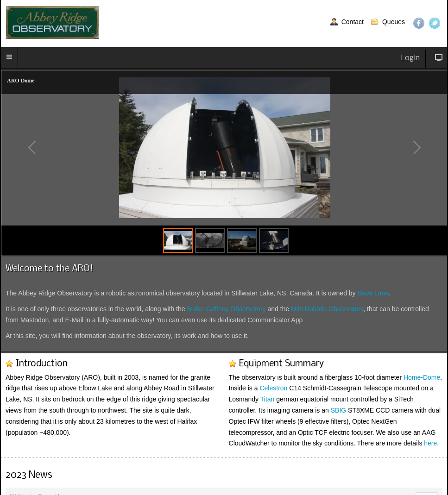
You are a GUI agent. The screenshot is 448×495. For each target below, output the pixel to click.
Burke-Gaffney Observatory (226, 309)
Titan (268, 399)
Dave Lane (373, 293)
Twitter (435, 23)
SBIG (338, 410)
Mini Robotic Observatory (327, 309)
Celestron (273, 388)
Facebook (419, 23)
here (430, 443)
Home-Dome (422, 377)
